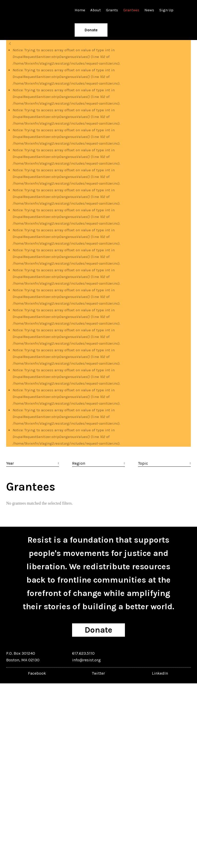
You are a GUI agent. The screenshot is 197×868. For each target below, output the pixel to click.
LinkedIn (160, 673)
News (149, 10)
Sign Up (166, 10)
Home (80, 10)
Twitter (98, 673)
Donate (91, 30)
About (96, 10)
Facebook (37, 673)
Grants (112, 10)
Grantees (131, 10)
